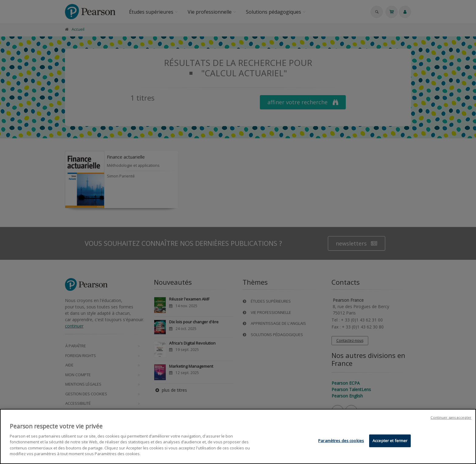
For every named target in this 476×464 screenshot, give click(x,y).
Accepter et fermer (390, 441)
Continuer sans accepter (451, 418)
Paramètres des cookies (341, 441)
